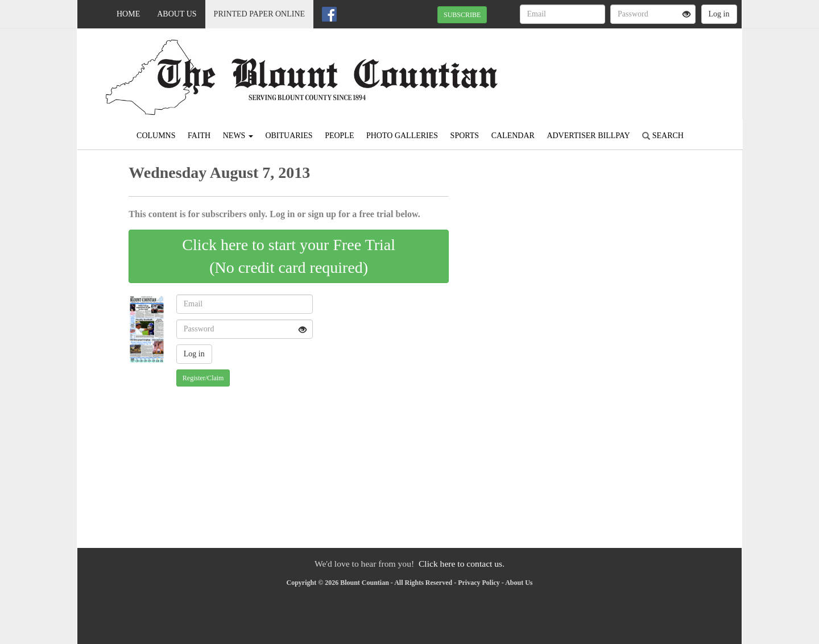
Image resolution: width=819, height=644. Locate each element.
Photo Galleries (402, 136)
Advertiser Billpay (588, 136)
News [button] (238, 136)
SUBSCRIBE (462, 15)
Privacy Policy (479, 583)
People (339, 136)
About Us (177, 14)
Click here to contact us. (462, 564)
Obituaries (289, 136)
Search (663, 136)
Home (128, 14)
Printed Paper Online (260, 14)
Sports (465, 136)
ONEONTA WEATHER (638, 68)
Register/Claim (203, 378)
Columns (156, 136)
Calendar (513, 136)
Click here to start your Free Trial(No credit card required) (289, 256)
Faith (199, 136)
